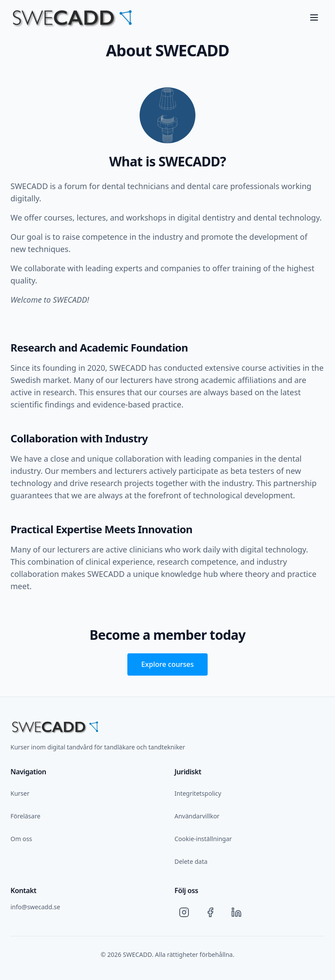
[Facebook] (210, 912)
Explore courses (168, 664)
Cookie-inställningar (203, 839)
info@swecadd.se (35, 907)
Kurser (20, 793)
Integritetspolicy (198, 793)
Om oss (21, 839)
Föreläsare (26, 816)
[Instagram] (184, 912)
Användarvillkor (197, 816)
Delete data (191, 861)
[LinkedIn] (236, 912)
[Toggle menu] (314, 17)
